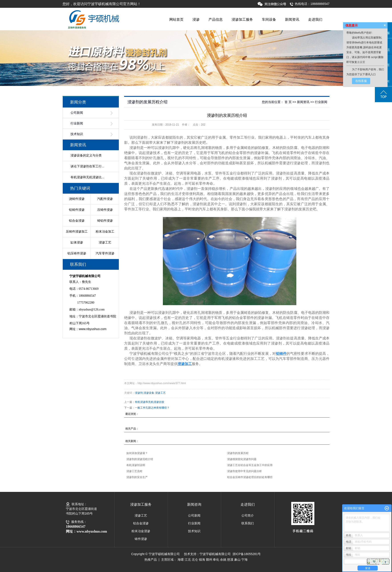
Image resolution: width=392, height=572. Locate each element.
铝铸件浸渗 (77, 210)
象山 (237, 560)
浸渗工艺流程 (134, 471)
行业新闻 (77, 123)
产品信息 (216, 19)
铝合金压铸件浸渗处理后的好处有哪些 (250, 477)
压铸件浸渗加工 (77, 231)
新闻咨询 (194, 504)
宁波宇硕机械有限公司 (215, 554)
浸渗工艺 (105, 242)
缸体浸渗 (77, 242)
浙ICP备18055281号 (247, 554)
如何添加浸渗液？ (137, 453)
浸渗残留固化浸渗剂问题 (242, 459)
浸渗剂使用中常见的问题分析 (244, 471)
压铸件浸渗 (105, 210)
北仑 (195, 560)
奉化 (216, 560)
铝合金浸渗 (77, 221)
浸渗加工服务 (242, 19)
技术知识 (77, 134)
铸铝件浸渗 (105, 221)
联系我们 (248, 523)
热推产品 (151, 560)
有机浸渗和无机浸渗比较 (150, 402)
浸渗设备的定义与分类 (86, 155)
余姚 (223, 560)
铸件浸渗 (141, 539)
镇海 (202, 560)
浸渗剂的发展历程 (238, 453)
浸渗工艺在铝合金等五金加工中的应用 (250, 465)
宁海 (244, 560)
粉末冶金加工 (105, 231)
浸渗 (196, 19)
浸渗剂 (139, 393)
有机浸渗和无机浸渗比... (87, 177)
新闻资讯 (292, 19)
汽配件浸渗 (105, 199)
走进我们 (315, 19)
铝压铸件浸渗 (77, 253)
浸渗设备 (149, 393)
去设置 (361, 62)
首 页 (288, 102)
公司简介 (248, 515)
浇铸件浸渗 (77, 199)
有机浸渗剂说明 (136, 465)
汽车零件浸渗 (105, 253)
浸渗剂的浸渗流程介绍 (140, 459)
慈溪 (230, 560)
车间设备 (269, 19)
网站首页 (176, 19)
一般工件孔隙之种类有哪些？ (152, 408)
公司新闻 (77, 113)
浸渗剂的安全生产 (137, 477)
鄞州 (209, 560)
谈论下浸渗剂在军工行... (87, 166)
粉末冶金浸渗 (141, 531)
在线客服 (361, 81)
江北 (188, 560)
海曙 (181, 560)
